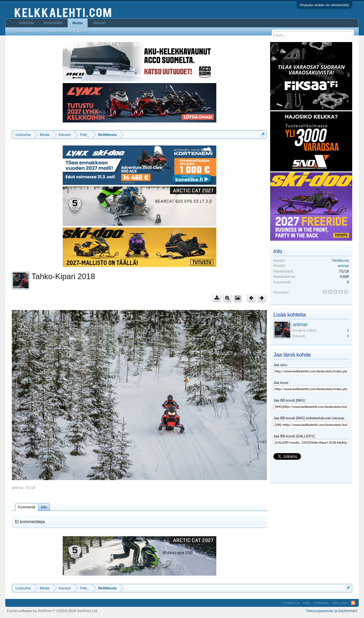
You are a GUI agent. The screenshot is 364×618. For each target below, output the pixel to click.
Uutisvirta (26, 23)
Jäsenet (99, 23)
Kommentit (27, 507)
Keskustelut (53, 23)
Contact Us (290, 603)
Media (78, 23)
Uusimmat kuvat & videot (67, 31)
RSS (353, 603)
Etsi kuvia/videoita (26, 31)
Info (44, 507)
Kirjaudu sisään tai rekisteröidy (324, 5)
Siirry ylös (340, 603)
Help (307, 603)
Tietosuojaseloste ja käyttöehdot (331, 611)
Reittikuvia (341, 260)
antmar (17, 488)
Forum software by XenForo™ (53, 611)
